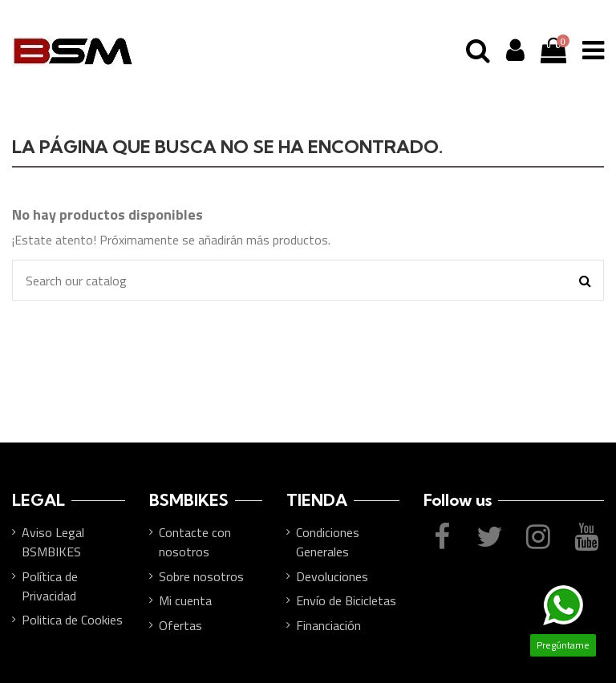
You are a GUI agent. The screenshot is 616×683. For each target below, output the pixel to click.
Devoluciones (332, 576)
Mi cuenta (185, 600)
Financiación (328, 625)
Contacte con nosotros (195, 542)
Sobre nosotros (201, 576)
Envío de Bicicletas (346, 600)
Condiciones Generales (328, 542)
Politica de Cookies (72, 620)
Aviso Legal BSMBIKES (53, 542)
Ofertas (180, 625)
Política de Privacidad (50, 586)
